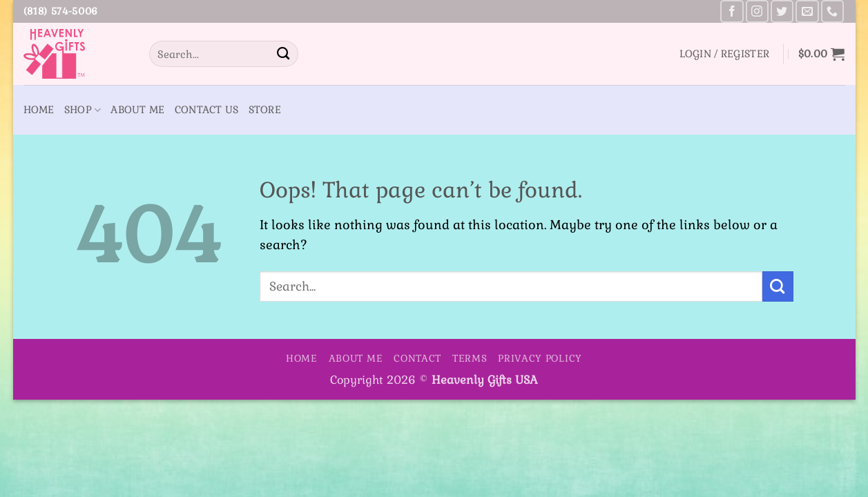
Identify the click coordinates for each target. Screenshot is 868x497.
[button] (725, 54)
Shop (83, 110)
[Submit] (283, 54)
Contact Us (207, 110)
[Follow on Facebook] (732, 11)
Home (39, 110)
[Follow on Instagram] (757, 11)
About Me (137, 110)
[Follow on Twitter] (782, 11)
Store (265, 110)
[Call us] (832, 11)
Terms (470, 358)
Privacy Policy (540, 358)
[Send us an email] (807, 11)
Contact (417, 358)
